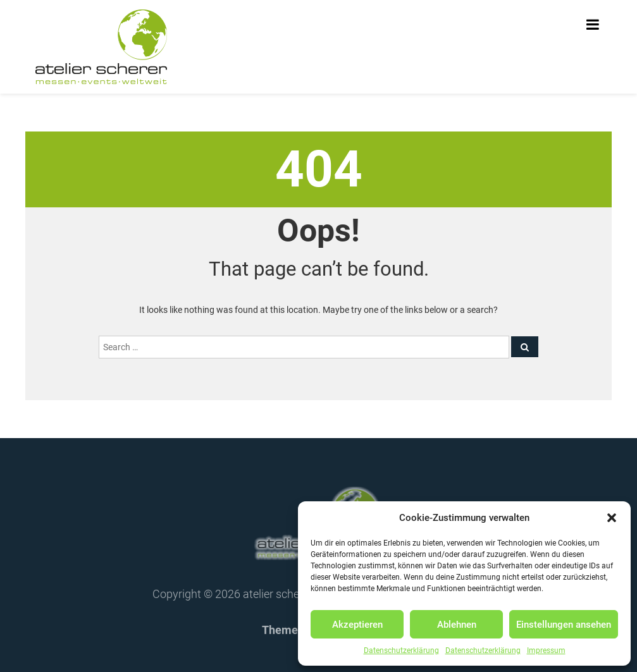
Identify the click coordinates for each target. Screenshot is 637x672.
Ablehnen (457, 625)
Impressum (546, 651)
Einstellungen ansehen (564, 625)
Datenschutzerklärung (401, 651)
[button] (612, 518)
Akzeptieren (357, 625)
